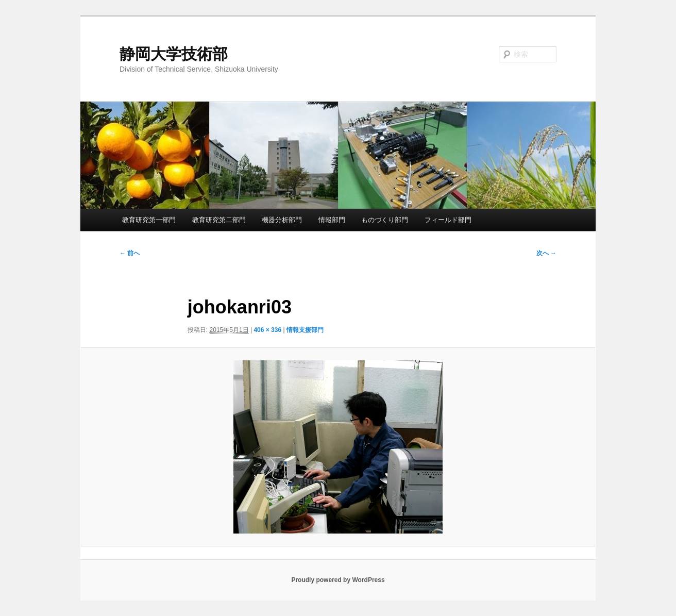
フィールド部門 (448, 220)
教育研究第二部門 (219, 220)
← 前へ (130, 253)
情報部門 (332, 220)
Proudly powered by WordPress (338, 580)
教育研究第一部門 (149, 220)
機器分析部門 (282, 220)
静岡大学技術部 (174, 54)
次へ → (546, 253)
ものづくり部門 (385, 220)
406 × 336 (267, 330)
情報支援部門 (305, 330)
